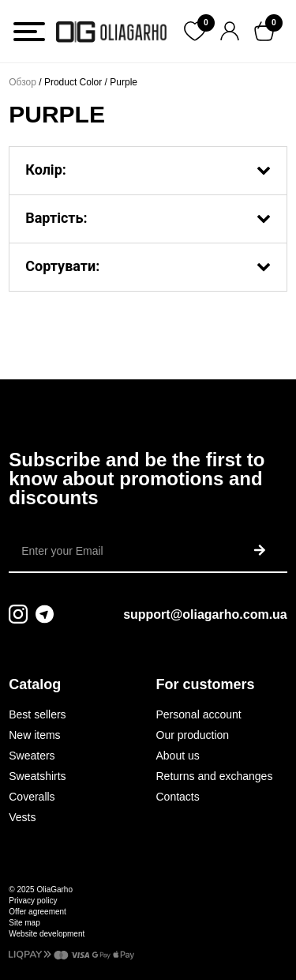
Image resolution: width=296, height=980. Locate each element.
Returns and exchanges (215, 776)
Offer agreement (37, 912)
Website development (47, 934)
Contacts (178, 797)
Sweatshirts (37, 776)
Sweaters (32, 756)
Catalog (35, 684)
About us (178, 756)
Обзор (22, 82)
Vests (22, 817)
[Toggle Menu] (29, 32)
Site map (24, 923)
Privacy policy (33, 901)
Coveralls (32, 797)
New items (34, 735)
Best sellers (37, 714)
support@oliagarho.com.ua (205, 614)
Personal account (199, 714)
